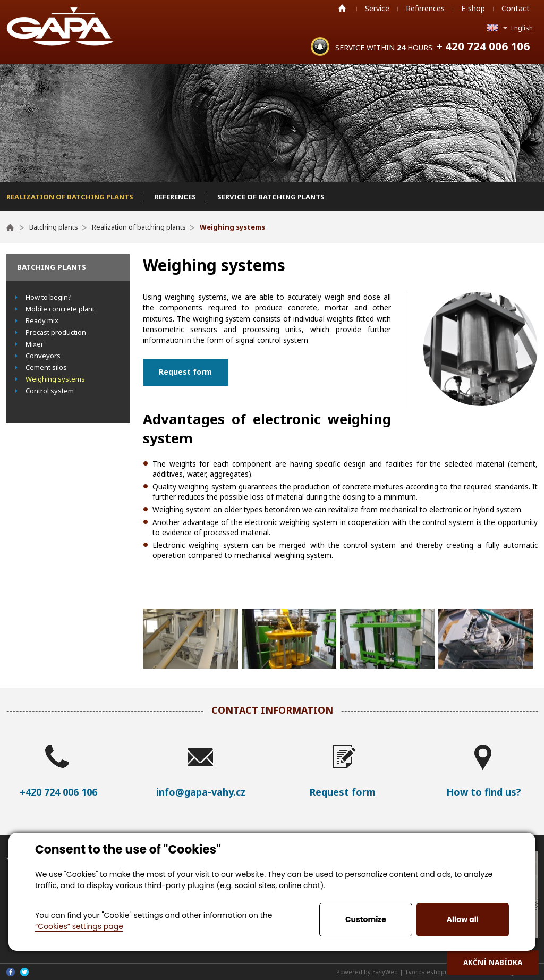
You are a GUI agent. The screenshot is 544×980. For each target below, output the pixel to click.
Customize (366, 919)
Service (377, 8)
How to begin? (49, 297)
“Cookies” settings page (79, 926)
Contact (516, 8)
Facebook (11, 972)
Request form (185, 372)
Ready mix (42, 320)
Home (342, 8)
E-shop (473, 8)
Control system (50, 391)
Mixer (35, 344)
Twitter (24, 972)
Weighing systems (55, 379)
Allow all (463, 919)
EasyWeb (385, 972)
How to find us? (484, 792)
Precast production (56, 332)
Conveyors (43, 356)
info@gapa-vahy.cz (201, 792)
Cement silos (46, 367)
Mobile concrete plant (60, 309)
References (425, 8)
